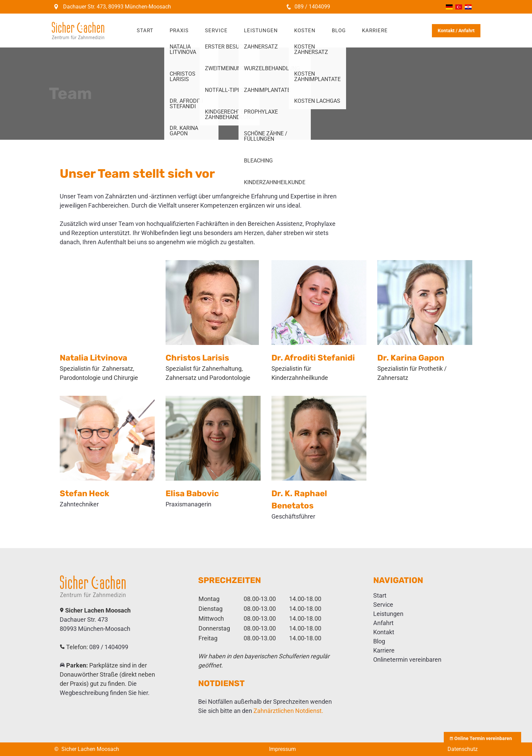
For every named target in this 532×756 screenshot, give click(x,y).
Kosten (305, 31)
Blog (339, 31)
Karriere (375, 31)
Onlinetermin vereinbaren (407, 660)
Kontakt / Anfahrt (456, 31)
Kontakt (384, 632)
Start (145, 31)
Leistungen (261, 31)
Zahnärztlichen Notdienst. (288, 711)
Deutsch (449, 7)
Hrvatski (468, 7)
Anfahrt (383, 623)
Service (216, 31)
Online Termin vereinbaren (482, 738)
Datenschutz (463, 749)
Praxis (179, 31)
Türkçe (459, 7)
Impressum (282, 749)
